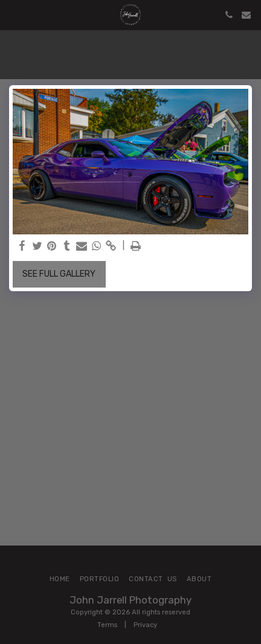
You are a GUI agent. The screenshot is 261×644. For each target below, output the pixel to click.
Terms (107, 625)
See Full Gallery (59, 274)
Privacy (145, 625)
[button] (13, 14)
